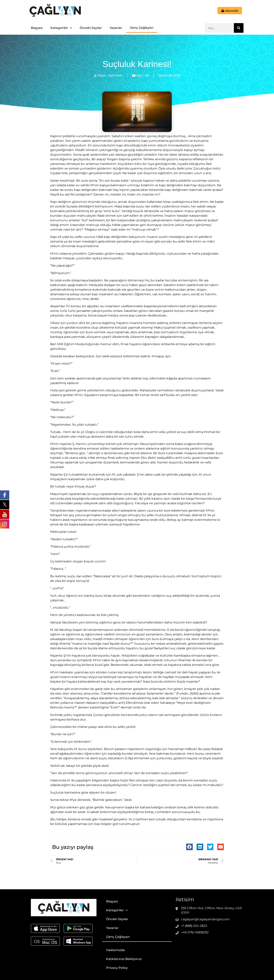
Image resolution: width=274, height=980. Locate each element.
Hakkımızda (115, 950)
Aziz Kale (115, 75)
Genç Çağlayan (142, 28)
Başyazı (37, 28)
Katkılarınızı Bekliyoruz (124, 959)
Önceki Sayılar (91, 28)
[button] (189, 847)
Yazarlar (116, 28)
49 (147, 75)
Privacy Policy (117, 968)
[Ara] (239, 28)
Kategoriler (61, 28)
